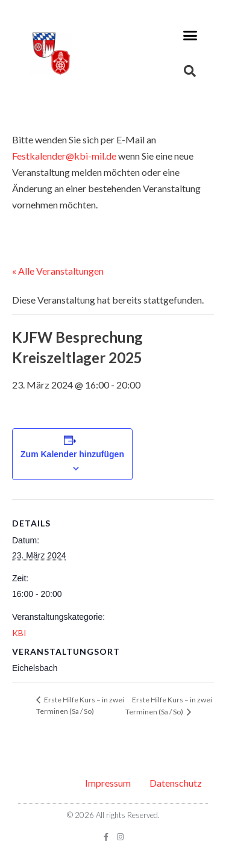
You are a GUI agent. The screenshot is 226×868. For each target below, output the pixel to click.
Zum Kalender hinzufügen (72, 454)
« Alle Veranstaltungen (58, 271)
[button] (190, 36)
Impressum (108, 783)
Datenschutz (176, 783)
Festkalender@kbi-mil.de (64, 156)
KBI (19, 633)
